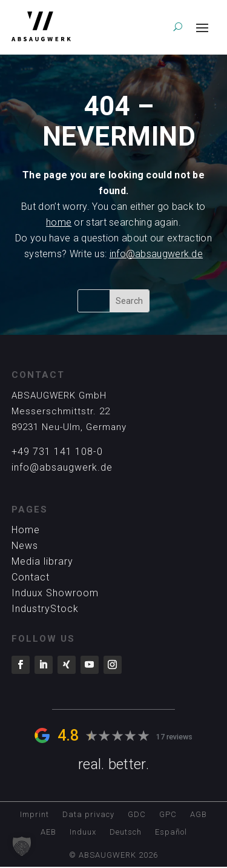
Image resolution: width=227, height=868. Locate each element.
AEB (48, 832)
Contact (31, 577)
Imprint (35, 815)
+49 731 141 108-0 (57, 452)
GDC (137, 815)
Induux (83, 832)
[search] (178, 27)
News (25, 546)
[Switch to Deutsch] (126, 834)
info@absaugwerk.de (156, 254)
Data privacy (88, 815)
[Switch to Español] (171, 834)
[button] (22, 846)
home (59, 222)
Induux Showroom (55, 593)
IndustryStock (45, 609)
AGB (199, 815)
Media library (42, 561)
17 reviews (174, 737)
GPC (168, 815)
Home (26, 530)
